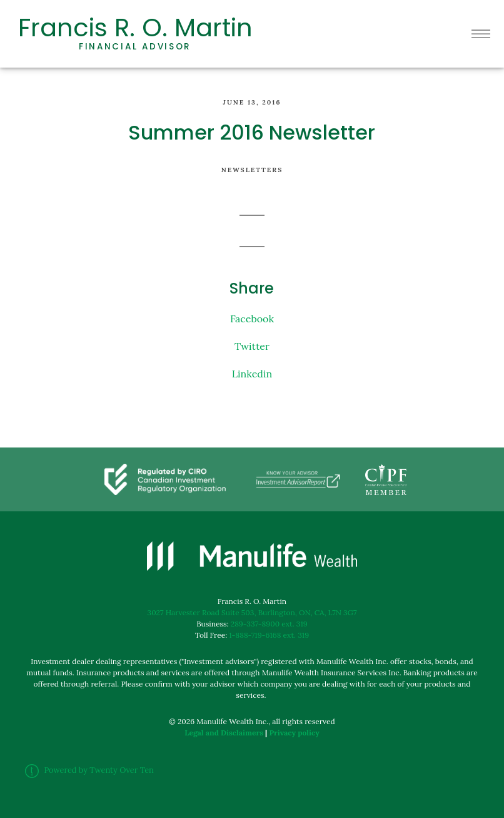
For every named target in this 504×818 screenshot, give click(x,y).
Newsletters (252, 170)
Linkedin (252, 374)
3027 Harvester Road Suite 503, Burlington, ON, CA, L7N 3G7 (252, 612)
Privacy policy (294, 733)
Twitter (252, 346)
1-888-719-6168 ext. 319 (269, 635)
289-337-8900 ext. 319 (269, 624)
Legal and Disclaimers (224, 733)
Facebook (252, 319)
